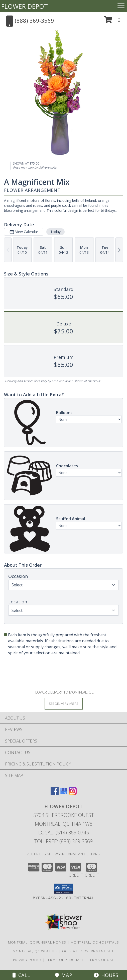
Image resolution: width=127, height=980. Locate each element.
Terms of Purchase (65, 960)
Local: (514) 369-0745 (64, 833)
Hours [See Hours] (106, 975)
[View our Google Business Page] (64, 793)
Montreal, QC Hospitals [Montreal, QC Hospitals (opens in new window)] (95, 942)
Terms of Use (101, 960)
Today (55, 232)
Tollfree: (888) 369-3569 (63, 841)
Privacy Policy (27, 960)
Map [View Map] (64, 975)
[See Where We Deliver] (64, 703)
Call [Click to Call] (21, 975)
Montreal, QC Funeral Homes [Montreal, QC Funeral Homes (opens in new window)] (37, 942)
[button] (112, 21)
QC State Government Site (88, 951)
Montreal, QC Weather (35, 951)
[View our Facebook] (55, 793)
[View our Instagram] (73, 793)
